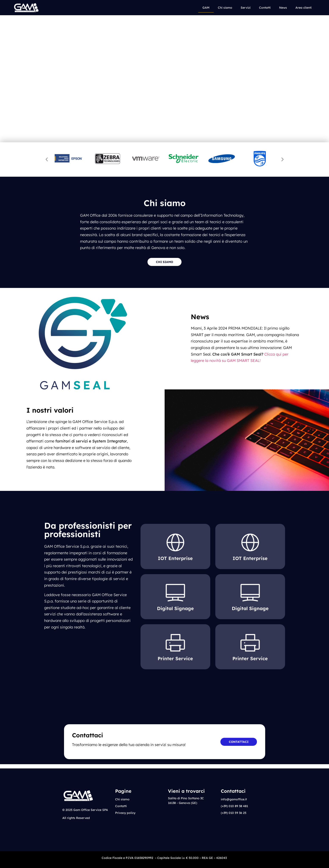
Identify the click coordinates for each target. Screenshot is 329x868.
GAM (206, 8)
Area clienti (304, 8)
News (283, 8)
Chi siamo (225, 8)
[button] (47, 159)
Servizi (246, 8)
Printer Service (175, 659)
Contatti (265, 8)
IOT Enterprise (175, 558)
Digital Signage (175, 608)
